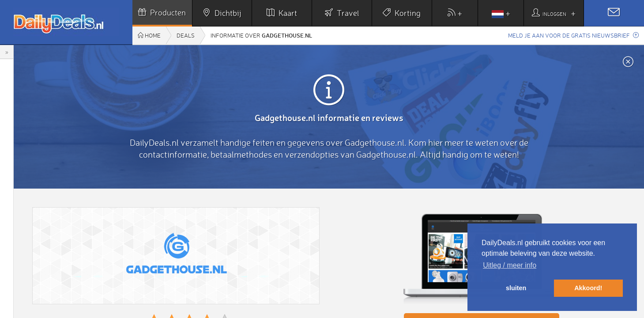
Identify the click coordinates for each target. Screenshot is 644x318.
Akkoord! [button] (588, 288)
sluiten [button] (516, 288)
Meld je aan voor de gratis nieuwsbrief (573, 35)
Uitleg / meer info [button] (510, 265)
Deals (186, 35)
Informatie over (261, 35)
